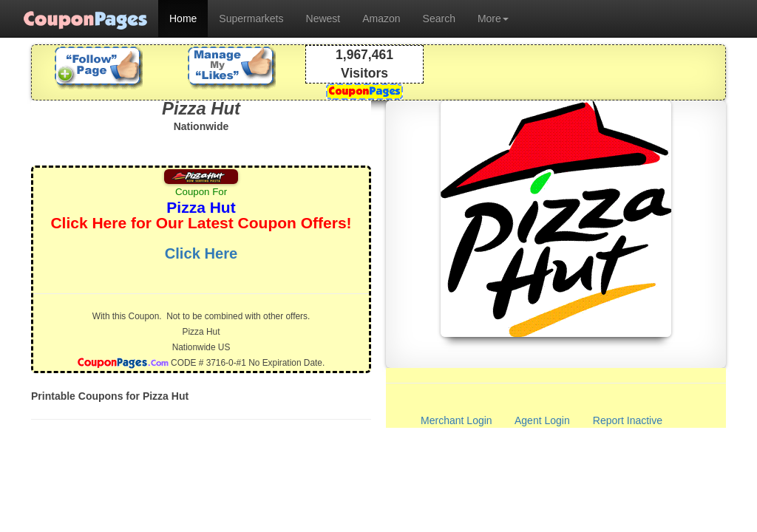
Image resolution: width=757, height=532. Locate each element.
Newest (323, 18)
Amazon (381, 18)
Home (183, 18)
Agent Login (542, 420)
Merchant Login (456, 420)
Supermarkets (251, 18)
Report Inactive (628, 420)
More (493, 18)
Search (439, 18)
